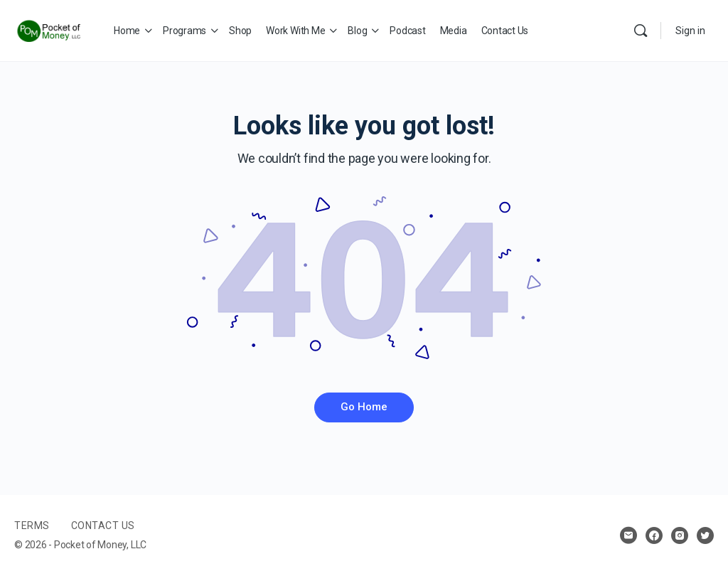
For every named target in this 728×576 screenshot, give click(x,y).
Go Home (364, 407)
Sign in (690, 31)
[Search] (641, 31)
